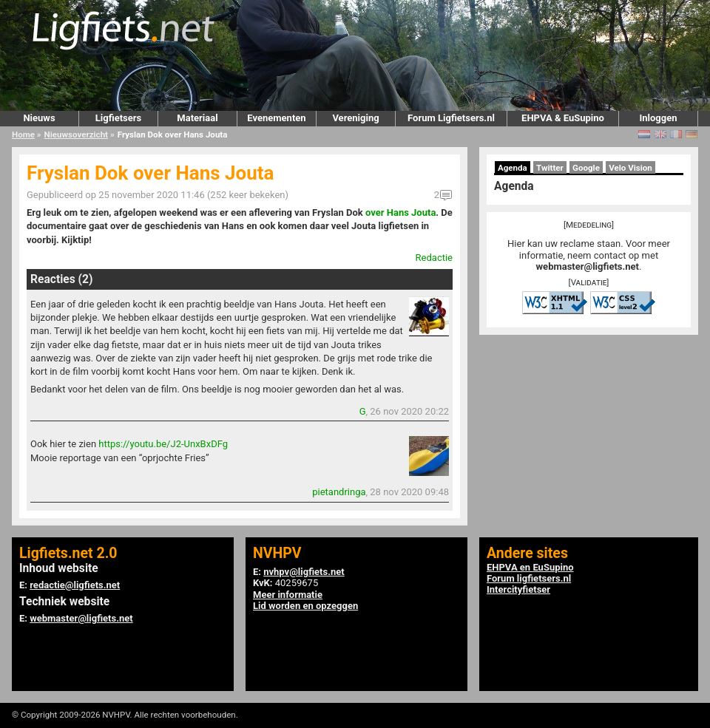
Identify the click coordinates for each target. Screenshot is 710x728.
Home (23, 135)
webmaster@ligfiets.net (588, 266)
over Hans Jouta (400, 212)
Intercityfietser (518, 589)
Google (586, 168)
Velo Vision (630, 168)
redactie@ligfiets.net (75, 585)
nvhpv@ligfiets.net (304, 572)
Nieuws (39, 118)
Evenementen (276, 118)
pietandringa (339, 492)
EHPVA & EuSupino (563, 118)
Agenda (513, 168)
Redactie (434, 258)
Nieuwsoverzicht (76, 135)
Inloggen (658, 118)
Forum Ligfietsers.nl (451, 118)
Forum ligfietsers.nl (529, 578)
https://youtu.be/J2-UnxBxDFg (163, 444)
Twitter (550, 168)
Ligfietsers (118, 118)
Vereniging (355, 118)
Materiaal (197, 118)
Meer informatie (288, 595)
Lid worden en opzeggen (305, 606)
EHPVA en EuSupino (530, 567)
